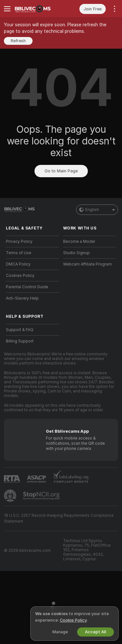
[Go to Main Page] (38, 9)
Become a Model (79, 241)
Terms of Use (19, 253)
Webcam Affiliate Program (88, 264)
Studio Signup (76, 253)
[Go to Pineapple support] (11, 496)
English (97, 210)
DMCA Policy (18, 264)
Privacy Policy (19, 241)
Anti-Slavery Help (22, 298)
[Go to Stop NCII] (42, 496)
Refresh (18, 41)
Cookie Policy (73, 620)
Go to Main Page (61, 171)
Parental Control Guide (27, 287)
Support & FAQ (20, 330)
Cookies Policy (20, 276)
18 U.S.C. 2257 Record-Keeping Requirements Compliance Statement (59, 518)
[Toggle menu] (7, 9)
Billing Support (20, 341)
